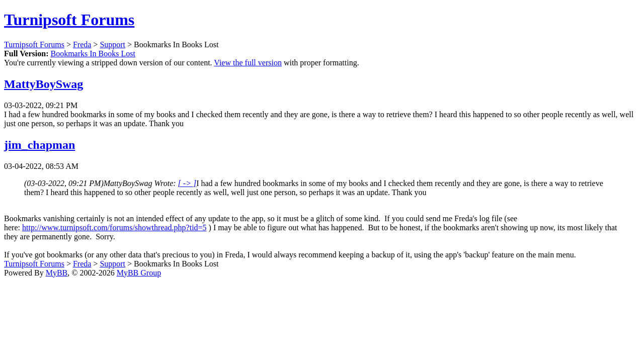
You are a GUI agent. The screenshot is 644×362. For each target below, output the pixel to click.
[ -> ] (187, 183)
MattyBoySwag (44, 84)
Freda (82, 44)
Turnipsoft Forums (69, 20)
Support (112, 44)
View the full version (248, 63)
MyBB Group (139, 273)
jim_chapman (39, 145)
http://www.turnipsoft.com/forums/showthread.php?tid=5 (114, 228)
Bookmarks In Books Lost (93, 54)
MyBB (57, 273)
